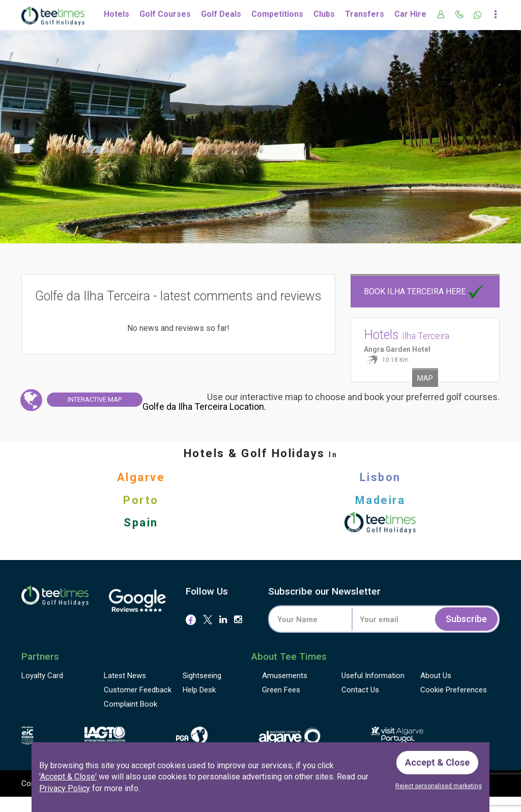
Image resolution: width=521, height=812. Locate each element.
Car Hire (410, 14)
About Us (436, 676)
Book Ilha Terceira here (425, 291)
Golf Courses (165, 14)
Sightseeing (202, 676)
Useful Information (373, 676)
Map (425, 378)
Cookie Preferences (454, 690)
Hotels (117, 14)
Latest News (125, 676)
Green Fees (281, 690)
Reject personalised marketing (439, 786)
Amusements (285, 676)
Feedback (138, 690)
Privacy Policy (65, 788)
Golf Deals (221, 14)
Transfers (365, 14)
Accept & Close (437, 762)
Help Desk (199, 690)
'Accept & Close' (68, 777)
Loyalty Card (42, 676)
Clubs (324, 14)
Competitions (277, 14)
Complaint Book (131, 704)
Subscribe (466, 619)
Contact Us (360, 690)
